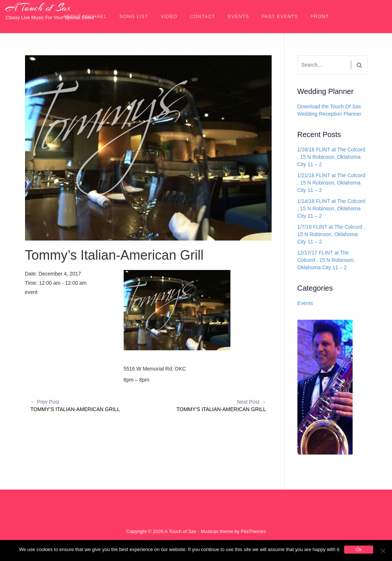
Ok (359, 549)
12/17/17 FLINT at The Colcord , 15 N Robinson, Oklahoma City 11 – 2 (326, 260)
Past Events (280, 16)
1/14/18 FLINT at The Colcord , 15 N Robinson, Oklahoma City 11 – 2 (331, 208)
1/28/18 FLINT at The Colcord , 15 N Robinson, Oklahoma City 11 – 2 (331, 157)
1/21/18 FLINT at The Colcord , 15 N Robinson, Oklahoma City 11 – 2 (331, 183)
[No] (383, 551)
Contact (203, 16)
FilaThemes (253, 531)
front (320, 16)
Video (169, 16)
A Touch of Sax (38, 8)
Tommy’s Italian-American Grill (89, 405)
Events (239, 16)
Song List (134, 16)
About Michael (85, 16)
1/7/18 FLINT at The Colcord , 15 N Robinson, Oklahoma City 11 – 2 (331, 234)
